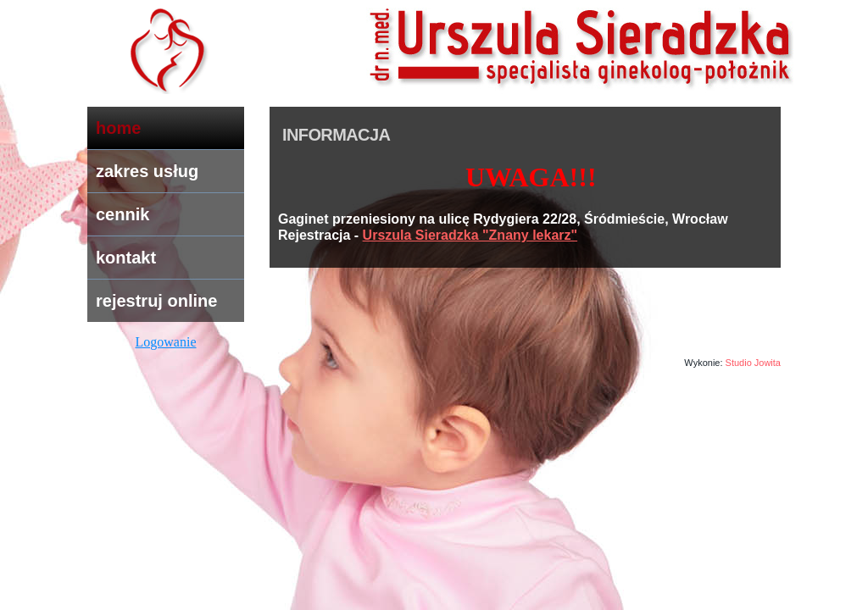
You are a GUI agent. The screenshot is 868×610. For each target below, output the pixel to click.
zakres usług (147, 171)
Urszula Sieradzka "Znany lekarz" (470, 235)
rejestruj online (156, 301)
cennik (122, 214)
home (118, 128)
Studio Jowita (753, 363)
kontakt (126, 258)
